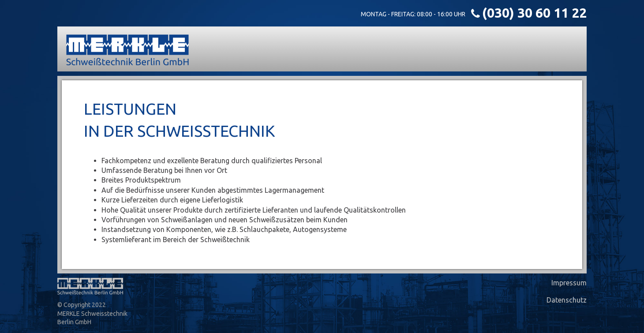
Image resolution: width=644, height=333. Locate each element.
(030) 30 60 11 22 (534, 13)
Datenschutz (567, 300)
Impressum (569, 283)
